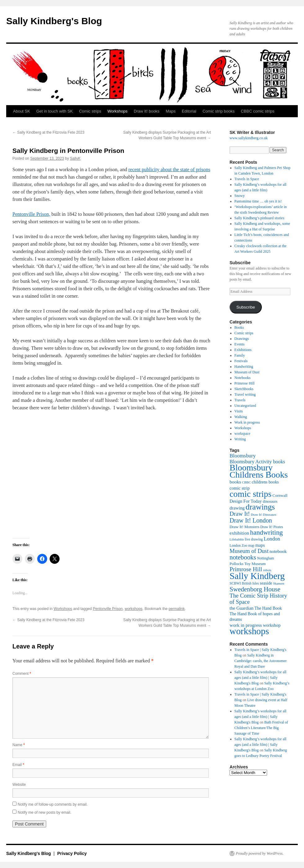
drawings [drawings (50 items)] (260, 507)
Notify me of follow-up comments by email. (53, 804)
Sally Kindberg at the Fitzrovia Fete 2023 (48, 132)
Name (19, 745)
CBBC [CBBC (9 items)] (246, 482)
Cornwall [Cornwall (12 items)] (280, 495)
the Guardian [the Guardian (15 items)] (241, 608)
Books (239, 327)
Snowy (240, 196)
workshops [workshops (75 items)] (249, 631)
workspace (242, 434)
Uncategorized (245, 406)
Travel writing (245, 394)
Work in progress (247, 422)
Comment (22, 674)
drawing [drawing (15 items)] (237, 508)
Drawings (242, 339)
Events (240, 344)
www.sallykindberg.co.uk (249, 138)
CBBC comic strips (257, 111)
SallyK (75, 158)
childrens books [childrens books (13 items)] (265, 482)
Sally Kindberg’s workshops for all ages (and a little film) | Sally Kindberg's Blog (261, 678)
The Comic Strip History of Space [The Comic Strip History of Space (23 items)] (258, 599)
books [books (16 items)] (235, 482)
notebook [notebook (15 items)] (278, 551)
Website (19, 785)
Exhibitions (243, 350)
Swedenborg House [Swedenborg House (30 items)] (255, 589)
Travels (240, 400)
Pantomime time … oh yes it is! (258, 201)
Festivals (241, 361)
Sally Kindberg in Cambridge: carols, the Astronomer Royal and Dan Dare (261, 661)
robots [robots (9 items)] (267, 570)
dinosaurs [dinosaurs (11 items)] (270, 501)
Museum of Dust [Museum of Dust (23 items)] (249, 551)
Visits (239, 411)
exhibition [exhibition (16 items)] (239, 533)
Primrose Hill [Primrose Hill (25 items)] (246, 569)
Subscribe (246, 307)
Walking (241, 417)
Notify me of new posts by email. (45, 812)
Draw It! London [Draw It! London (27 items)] (251, 520)
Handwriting (244, 367)
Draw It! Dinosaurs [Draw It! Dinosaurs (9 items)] (263, 515)
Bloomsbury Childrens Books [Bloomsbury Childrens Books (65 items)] (259, 471)
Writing (240, 439)
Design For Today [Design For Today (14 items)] (246, 501)
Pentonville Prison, (31, 214)
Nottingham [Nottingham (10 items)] (266, 558)
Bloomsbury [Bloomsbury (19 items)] (243, 456)
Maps (171, 111)
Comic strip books (219, 111)
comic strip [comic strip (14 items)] (240, 488)
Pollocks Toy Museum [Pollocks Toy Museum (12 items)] (248, 564)
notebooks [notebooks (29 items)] (243, 557)
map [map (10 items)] (251, 545)
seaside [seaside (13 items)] (266, 583)
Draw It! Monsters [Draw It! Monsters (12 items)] (244, 527)
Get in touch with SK (55, 111)
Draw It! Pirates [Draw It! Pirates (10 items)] (272, 527)
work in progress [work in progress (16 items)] (246, 625)
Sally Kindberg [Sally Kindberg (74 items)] (257, 576)
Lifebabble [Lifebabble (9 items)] (237, 539)
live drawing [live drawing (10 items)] (254, 539)
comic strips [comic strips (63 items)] (250, 494)
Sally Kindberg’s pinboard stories (259, 218)
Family (240, 355)
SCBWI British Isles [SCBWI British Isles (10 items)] (244, 583)
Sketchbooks (244, 389)
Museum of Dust (247, 372)
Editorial (189, 111)
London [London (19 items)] (272, 539)
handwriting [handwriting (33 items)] (266, 532)
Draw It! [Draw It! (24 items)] (240, 514)
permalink (177, 609)
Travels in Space (247, 179)
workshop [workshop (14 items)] (272, 625)
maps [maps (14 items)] (260, 545)
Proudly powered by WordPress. (260, 853)
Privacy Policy (72, 853)
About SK (22, 111)
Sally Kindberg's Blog (54, 21)
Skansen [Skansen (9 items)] (279, 583)
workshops (134, 609)
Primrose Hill (245, 383)
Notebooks (243, 378)
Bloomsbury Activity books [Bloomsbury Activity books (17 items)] (257, 462)
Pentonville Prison (108, 609)
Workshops (117, 111)
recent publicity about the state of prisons (169, 169)
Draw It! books (147, 111)
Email (18, 765)
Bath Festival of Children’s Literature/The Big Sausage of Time (261, 728)
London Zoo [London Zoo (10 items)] (238, 545)
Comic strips (90, 111)
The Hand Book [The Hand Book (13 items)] (268, 608)
